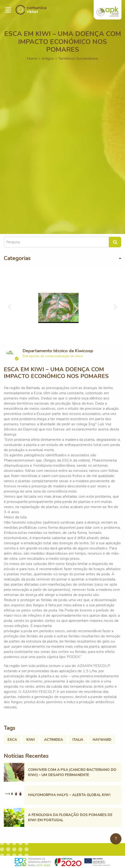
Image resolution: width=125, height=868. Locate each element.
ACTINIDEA (54, 740)
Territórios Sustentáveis (78, 59)
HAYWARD (102, 740)
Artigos (48, 59)
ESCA (12, 740)
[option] (62, 307)
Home (32, 59)
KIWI (31, 740)
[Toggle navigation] (8, 10)
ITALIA (78, 740)
